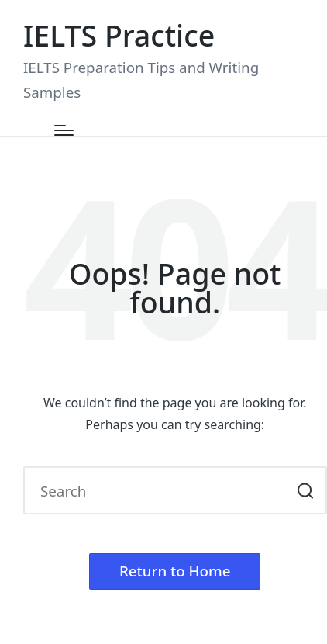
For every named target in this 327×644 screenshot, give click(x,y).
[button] (306, 490)
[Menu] (64, 130)
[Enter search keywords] (175, 490)
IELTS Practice (119, 35)
